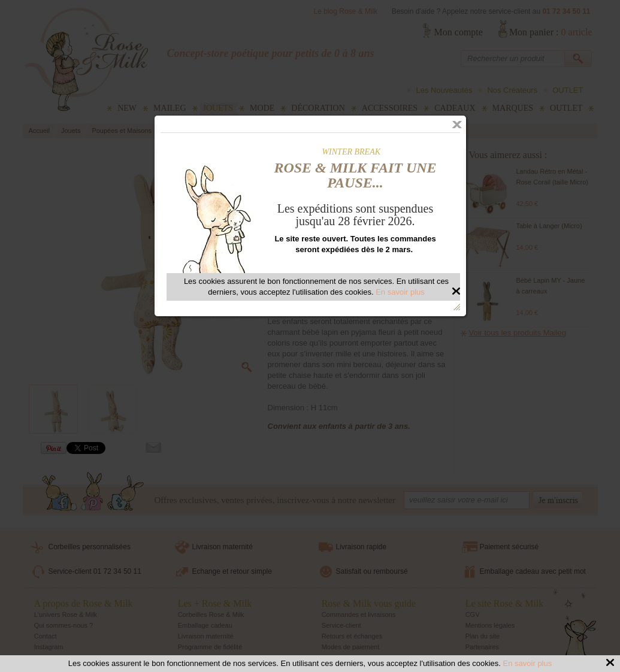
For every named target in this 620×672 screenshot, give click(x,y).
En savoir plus (528, 663)
